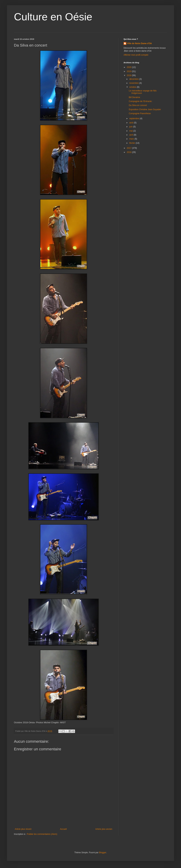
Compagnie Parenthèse (140, 113)
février (133, 143)
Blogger (103, 853)
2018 (129, 75)
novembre (134, 83)
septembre (135, 119)
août (132, 123)
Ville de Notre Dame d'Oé (139, 43)
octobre (133, 87)
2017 (129, 148)
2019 (129, 71)
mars (132, 139)
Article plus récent (23, 829)
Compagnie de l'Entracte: (140, 101)
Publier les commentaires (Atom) (42, 834)
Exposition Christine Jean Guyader (145, 109)
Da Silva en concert (138, 105)
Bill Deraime (134, 97)
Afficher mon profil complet (136, 55)
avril (131, 135)
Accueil (63, 829)
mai (131, 131)
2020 (129, 67)
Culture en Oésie (53, 17)
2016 (129, 152)
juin (131, 127)
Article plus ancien (104, 829)
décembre (134, 79)
